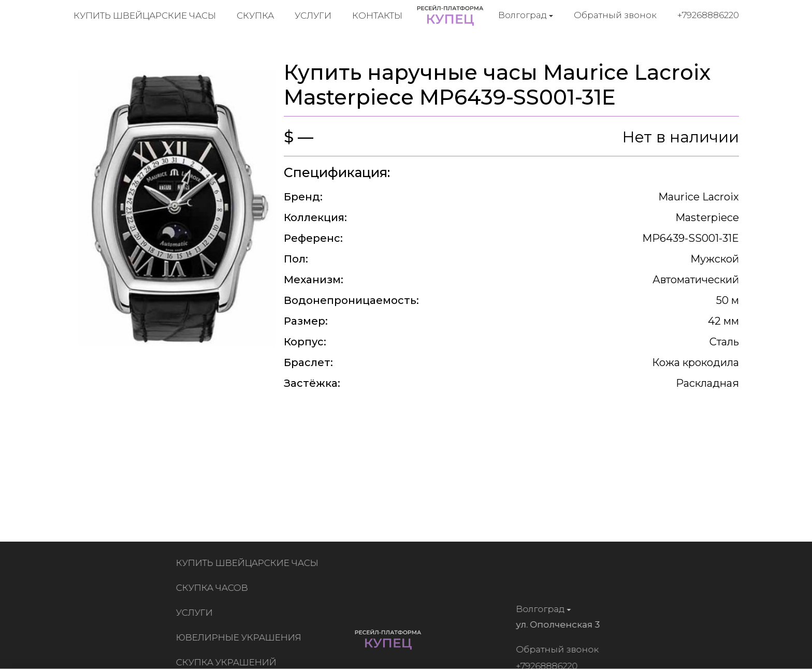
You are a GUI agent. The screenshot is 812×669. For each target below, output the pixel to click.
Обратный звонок (615, 15)
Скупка (255, 16)
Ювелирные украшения (241, 637)
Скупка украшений (228, 662)
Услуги (313, 16)
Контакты (377, 16)
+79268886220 (708, 15)
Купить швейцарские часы (145, 16)
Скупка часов (214, 588)
